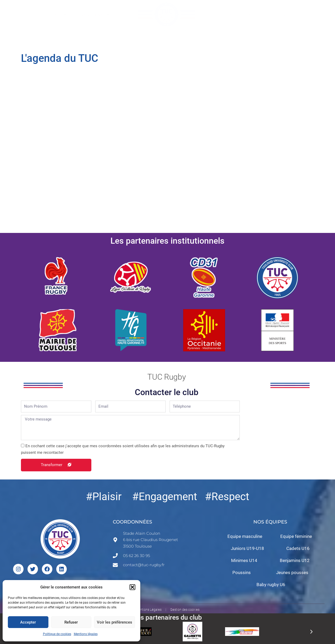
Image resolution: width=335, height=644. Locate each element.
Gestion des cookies (185, 610)
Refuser (71, 622)
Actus (226, 14)
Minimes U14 (244, 560)
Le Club (57, 15)
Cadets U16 (298, 548)
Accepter (28, 622)
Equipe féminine (296, 536)
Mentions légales (86, 634)
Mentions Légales (149, 610)
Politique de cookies (57, 634)
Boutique (253, 14)
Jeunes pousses (292, 572)
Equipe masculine (245, 536)
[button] (132, 587)
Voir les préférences (115, 622)
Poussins (242, 572)
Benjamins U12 (295, 560)
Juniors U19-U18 (247, 548)
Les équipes (95, 15)
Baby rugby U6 (271, 585)
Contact (281, 14)
